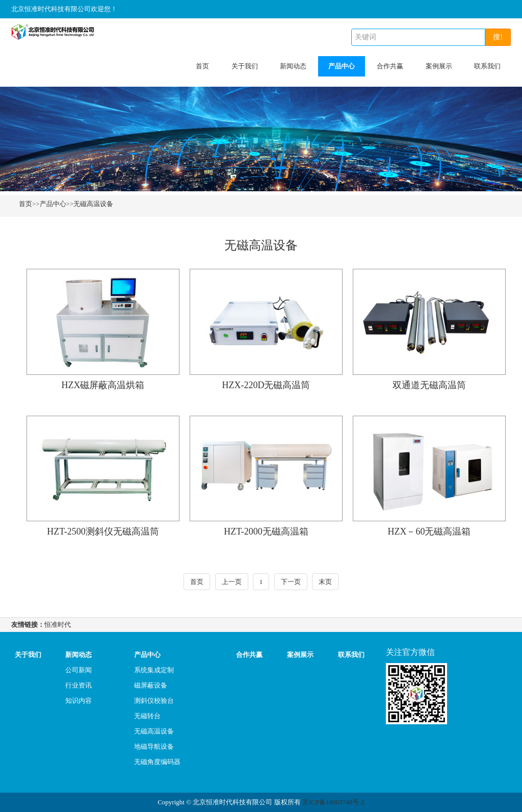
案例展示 (439, 66)
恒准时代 (58, 625)
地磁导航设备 (154, 746)
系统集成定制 (154, 670)
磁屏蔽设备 (151, 685)
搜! (498, 37)
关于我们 (245, 66)
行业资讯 (79, 685)
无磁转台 (147, 716)
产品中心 (342, 66)
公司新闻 (79, 670)
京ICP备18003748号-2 (333, 802)
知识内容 (79, 701)
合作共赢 (390, 66)
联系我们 (487, 66)
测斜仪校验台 (154, 701)
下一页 (291, 582)
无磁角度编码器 (157, 762)
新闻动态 (293, 66)
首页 (202, 66)
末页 (325, 582)
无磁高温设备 (93, 204)
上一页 (232, 582)
